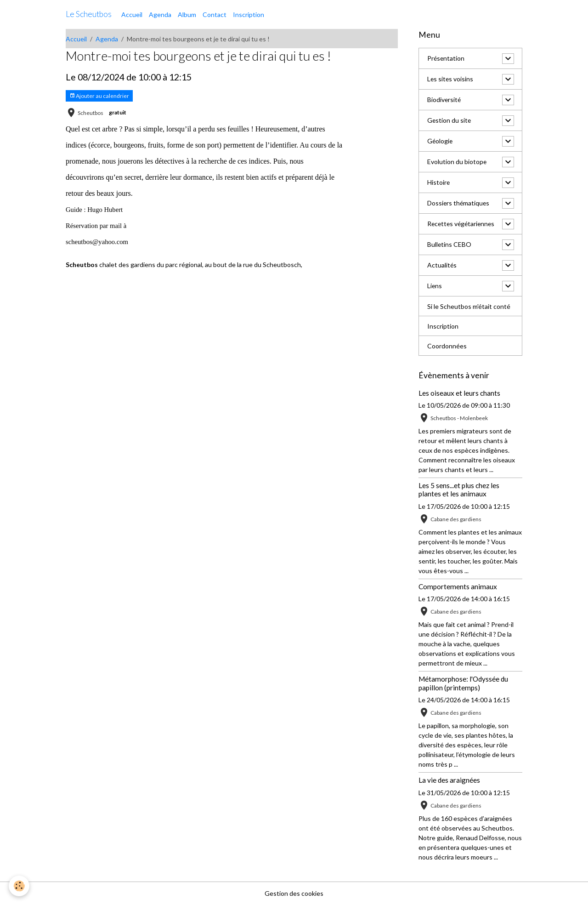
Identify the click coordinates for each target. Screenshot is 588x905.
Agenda (160, 14)
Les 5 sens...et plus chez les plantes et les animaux (459, 489)
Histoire (439, 183)
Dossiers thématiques (459, 203)
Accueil (132, 14)
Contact (215, 14)
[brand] (89, 14)
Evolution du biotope (457, 162)
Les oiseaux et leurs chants (459, 393)
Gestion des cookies (294, 893)
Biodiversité (444, 100)
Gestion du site (449, 121)
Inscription (249, 14)
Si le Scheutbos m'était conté (469, 306)
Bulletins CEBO (449, 245)
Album (187, 14)
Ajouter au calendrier (99, 96)
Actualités (442, 265)
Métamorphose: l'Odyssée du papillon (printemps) (463, 683)
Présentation (446, 59)
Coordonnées (447, 346)
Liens (435, 286)
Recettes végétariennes (462, 224)
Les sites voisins (451, 79)
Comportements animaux (458, 586)
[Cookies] (20, 886)
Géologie (440, 141)
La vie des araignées (449, 780)
